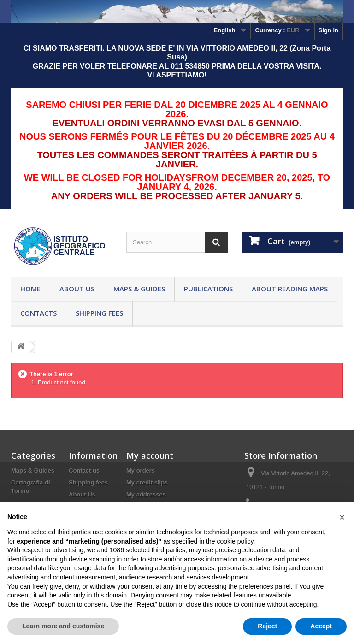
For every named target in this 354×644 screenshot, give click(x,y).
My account (150, 455)
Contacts (38, 313)
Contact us (84, 470)
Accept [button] (321, 626)
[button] (342, 517)
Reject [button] (267, 626)
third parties (168, 550)
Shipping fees (99, 313)
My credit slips (147, 482)
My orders (141, 470)
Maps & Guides (139, 289)
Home (30, 289)
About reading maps (290, 289)
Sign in (328, 30)
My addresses (146, 494)
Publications (208, 289)
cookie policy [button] (235, 541)
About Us (77, 289)
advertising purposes (185, 568)
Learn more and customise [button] (63, 626)
